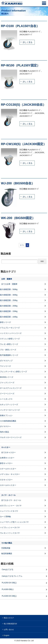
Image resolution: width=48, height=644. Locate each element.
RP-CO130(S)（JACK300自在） (23, 105)
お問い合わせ (9, 630)
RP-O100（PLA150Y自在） (20, 26)
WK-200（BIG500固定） (18, 218)
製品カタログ (9, 618)
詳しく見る (28, 42)
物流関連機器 (7, 553)
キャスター (6, 447)
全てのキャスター (8, 452)
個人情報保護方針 (10, 624)
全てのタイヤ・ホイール (11, 500)
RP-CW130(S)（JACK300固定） (24, 144)
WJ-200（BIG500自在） (18, 183)
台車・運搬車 (7, 279)
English (7, 635)
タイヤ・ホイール (8, 495)
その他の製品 (7, 543)
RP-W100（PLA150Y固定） (20, 65)
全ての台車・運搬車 (9, 284)
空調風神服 (6, 548)
